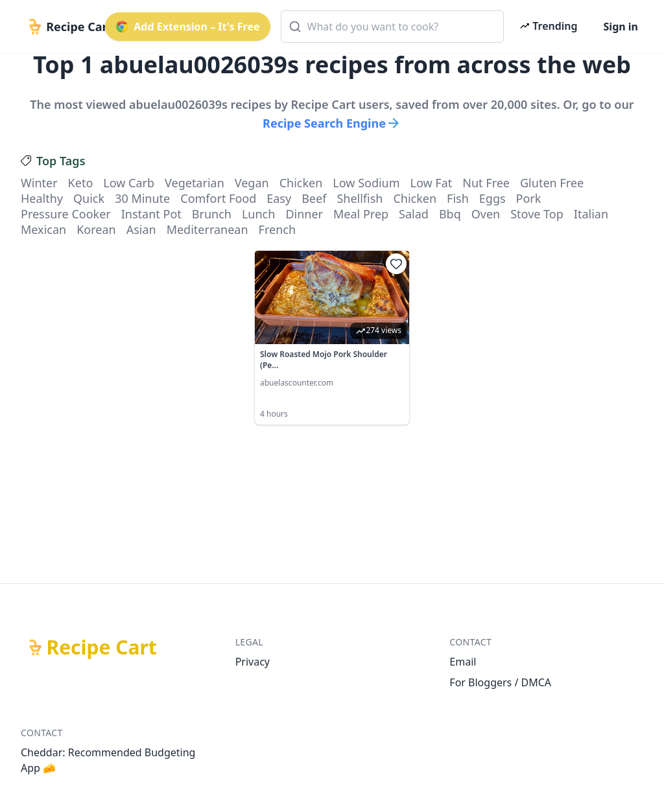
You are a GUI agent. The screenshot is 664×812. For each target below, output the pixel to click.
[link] (332, 338)
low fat (432, 183)
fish (458, 198)
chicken (301, 183)
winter (39, 183)
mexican (43, 229)
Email (463, 662)
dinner (304, 214)
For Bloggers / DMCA (500, 682)
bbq (450, 214)
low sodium (366, 183)
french (277, 229)
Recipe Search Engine (332, 123)
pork (529, 198)
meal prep (361, 214)
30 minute (142, 198)
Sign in (621, 27)
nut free (486, 183)
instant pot (151, 214)
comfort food (218, 198)
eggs (492, 198)
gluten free (552, 183)
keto (81, 183)
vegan (252, 183)
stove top (537, 214)
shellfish (360, 198)
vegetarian (195, 183)
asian (141, 229)
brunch (212, 214)
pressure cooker (66, 214)
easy (279, 198)
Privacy (253, 662)
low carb (129, 183)
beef (314, 198)
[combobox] (393, 27)
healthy (42, 198)
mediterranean (207, 229)
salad (414, 214)
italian (591, 214)
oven (486, 214)
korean (96, 229)
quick (89, 198)
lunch (258, 214)
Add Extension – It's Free (187, 27)
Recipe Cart (102, 647)
